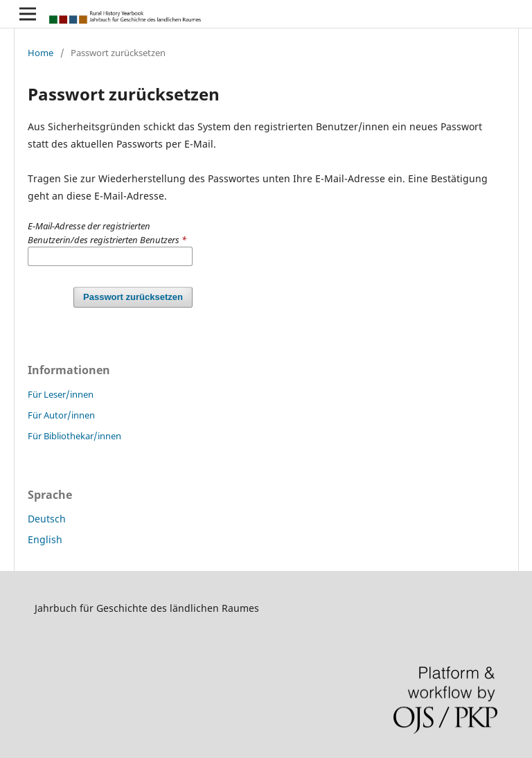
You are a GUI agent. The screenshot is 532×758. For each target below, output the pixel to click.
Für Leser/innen (61, 394)
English (45, 539)
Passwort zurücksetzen (133, 297)
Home (41, 53)
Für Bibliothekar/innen (74, 436)
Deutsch (47, 519)
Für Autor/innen (61, 415)
